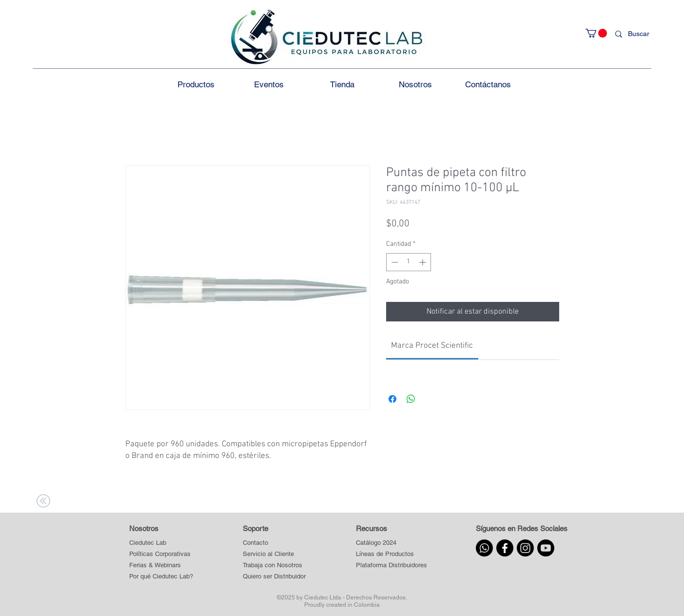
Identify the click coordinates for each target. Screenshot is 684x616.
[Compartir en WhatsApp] (411, 399)
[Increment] (423, 262)
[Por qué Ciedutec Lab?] (161, 577)
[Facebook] (505, 548)
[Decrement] (394, 262)
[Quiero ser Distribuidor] (274, 577)
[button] (596, 33)
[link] (432, 346)
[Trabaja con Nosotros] (274, 566)
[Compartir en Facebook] (392, 399)
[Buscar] (641, 34)
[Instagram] (525, 548)
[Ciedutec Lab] (148, 543)
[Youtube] (546, 548)
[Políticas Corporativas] (160, 554)
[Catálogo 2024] (391, 543)
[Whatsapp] (484, 548)
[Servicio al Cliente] (274, 554)
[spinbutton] (409, 262)
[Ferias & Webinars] (155, 566)
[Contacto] (274, 543)
